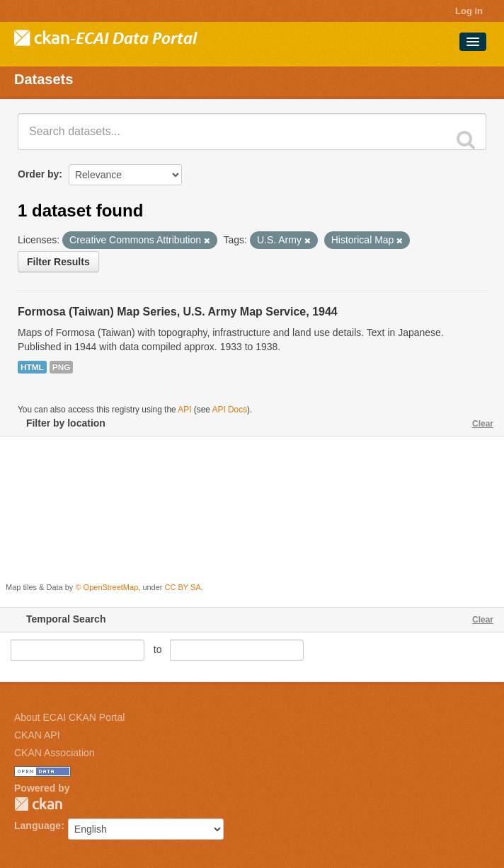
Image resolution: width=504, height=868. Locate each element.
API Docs (230, 410)
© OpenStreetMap (107, 587)
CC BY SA (183, 587)
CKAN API (37, 735)
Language (38, 826)
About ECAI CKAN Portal (69, 717)
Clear (483, 424)
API (184, 410)
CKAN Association (55, 753)
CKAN (38, 804)
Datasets (44, 79)
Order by (38, 174)
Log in (469, 11)
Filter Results (58, 262)
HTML (32, 367)
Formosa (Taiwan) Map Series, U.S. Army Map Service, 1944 (178, 312)
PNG (62, 367)
